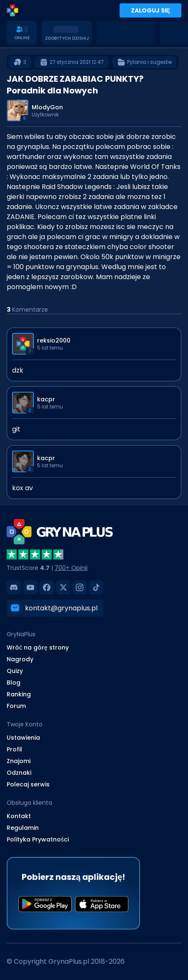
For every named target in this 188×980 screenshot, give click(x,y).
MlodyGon (47, 107)
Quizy (15, 671)
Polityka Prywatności (38, 839)
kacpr (46, 399)
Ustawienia (23, 738)
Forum (16, 706)
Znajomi (19, 761)
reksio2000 (54, 340)
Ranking (19, 694)
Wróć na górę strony (38, 647)
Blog (14, 683)
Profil (14, 749)
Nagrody (20, 659)
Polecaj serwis (28, 784)
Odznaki (19, 773)
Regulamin (23, 828)
